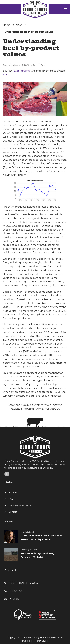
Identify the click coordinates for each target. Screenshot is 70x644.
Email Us (14, 599)
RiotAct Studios (41, 641)
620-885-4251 (16, 591)
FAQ (11, 499)
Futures (13, 492)
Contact (13, 512)
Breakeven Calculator (20, 505)
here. (6, 75)
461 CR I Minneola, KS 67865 (24, 583)
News (19, 25)
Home (7, 25)
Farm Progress (21, 71)
